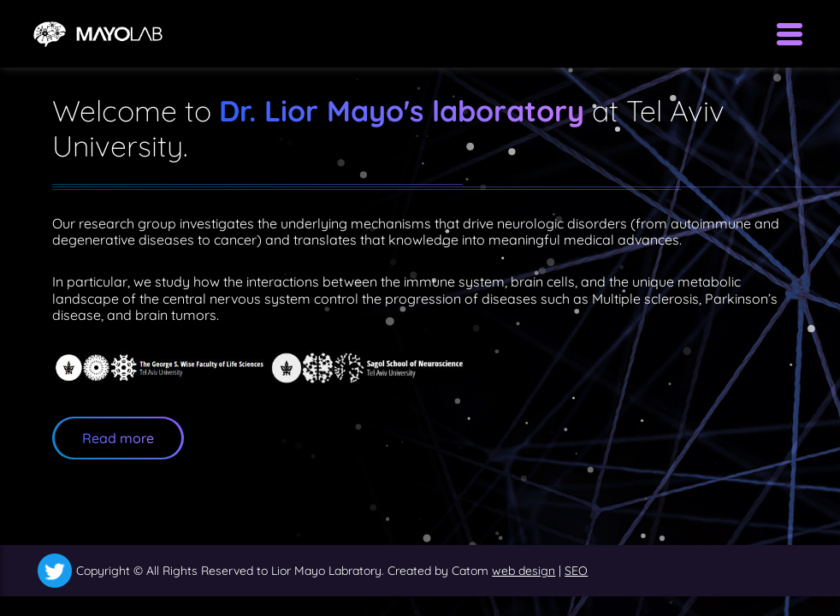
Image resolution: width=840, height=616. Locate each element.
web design (524, 571)
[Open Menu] (790, 34)
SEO (576, 571)
